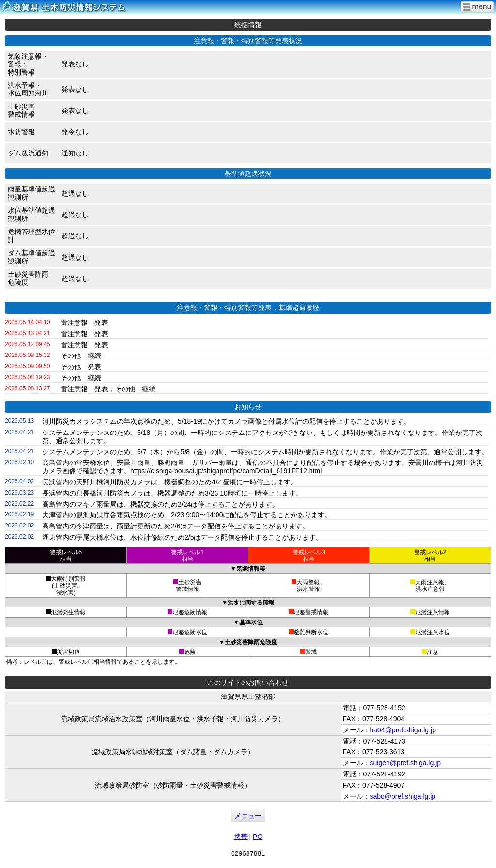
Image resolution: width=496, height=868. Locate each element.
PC (257, 837)
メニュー (248, 816)
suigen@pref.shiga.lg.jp (406, 763)
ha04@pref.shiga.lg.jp (403, 730)
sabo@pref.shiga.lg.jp (403, 796)
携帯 (241, 837)
